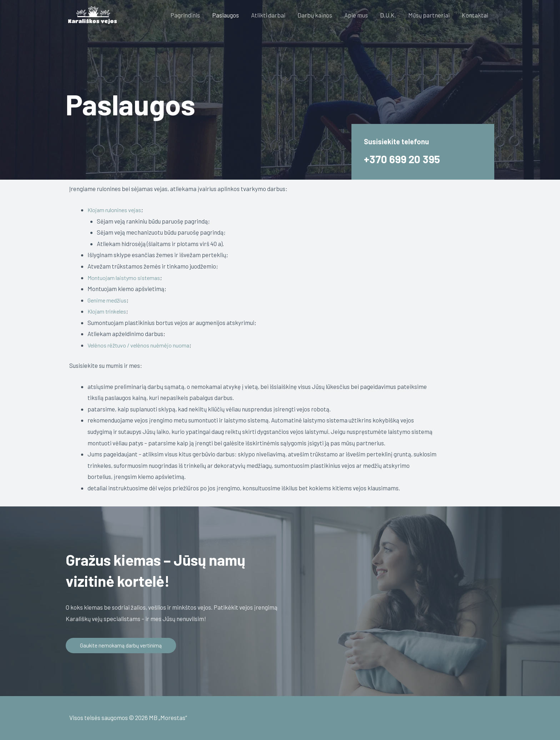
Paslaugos (226, 15)
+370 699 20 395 (404, 159)
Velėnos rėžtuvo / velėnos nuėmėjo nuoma (141, 345)
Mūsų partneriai (429, 15)
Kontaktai (475, 15)
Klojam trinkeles (109, 311)
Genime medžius (109, 300)
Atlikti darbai (268, 15)
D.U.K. (388, 15)
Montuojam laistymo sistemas (126, 277)
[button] (122, 646)
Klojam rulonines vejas (116, 210)
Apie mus (356, 15)
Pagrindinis (185, 15)
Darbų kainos (315, 15)
